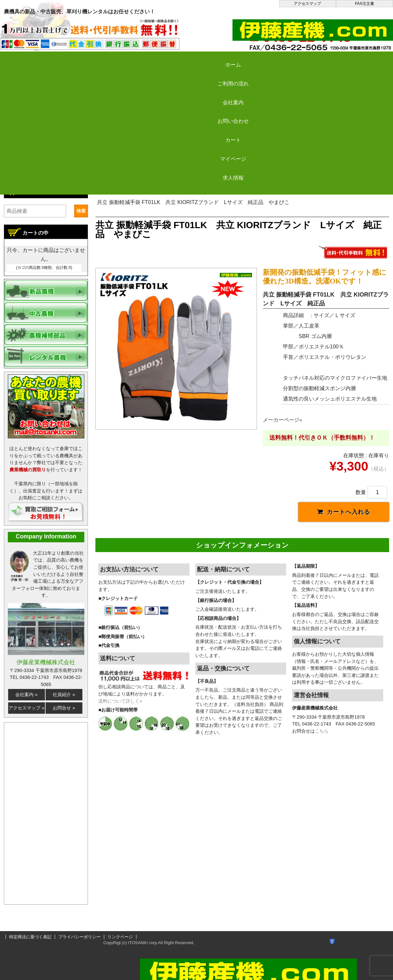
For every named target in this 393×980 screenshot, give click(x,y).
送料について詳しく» (120, 681)
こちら (322, 712)
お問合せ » (64, 708)
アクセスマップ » (26, 708)
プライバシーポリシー (79, 937)
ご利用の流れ (88, 59)
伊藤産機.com (113, 190)
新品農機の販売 (157, 190)
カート (264, 59)
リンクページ (120, 937)
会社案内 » (26, 695)
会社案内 (147, 59)
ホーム (29, 59)
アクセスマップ (307, 4)
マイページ (323, 59)
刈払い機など (201, 190)
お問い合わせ (205, 59)
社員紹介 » (64, 695)
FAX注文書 (365, 4)
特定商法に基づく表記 (30, 937)
